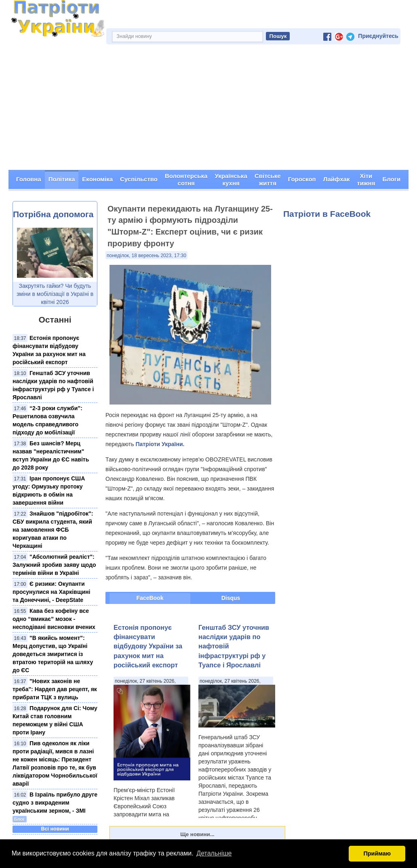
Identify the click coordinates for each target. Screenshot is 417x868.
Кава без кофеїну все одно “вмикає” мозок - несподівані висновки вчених (54, 619)
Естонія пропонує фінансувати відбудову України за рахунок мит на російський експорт (148, 646)
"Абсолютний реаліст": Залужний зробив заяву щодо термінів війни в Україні (54, 565)
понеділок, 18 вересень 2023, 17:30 (146, 256)
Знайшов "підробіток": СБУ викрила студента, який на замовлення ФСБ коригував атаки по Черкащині (53, 530)
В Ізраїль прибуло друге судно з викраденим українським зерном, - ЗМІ (55, 803)
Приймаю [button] (377, 853)
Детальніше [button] (214, 853)
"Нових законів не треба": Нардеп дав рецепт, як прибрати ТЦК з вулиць (55, 689)
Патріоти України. (160, 444)
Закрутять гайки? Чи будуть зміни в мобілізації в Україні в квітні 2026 (55, 294)
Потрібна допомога (53, 214)
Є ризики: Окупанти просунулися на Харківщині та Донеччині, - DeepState (51, 592)
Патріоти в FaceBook (327, 214)
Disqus (231, 598)
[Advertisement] (208, 109)
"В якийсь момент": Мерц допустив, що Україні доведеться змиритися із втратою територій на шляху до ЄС (53, 654)
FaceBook (150, 598)
